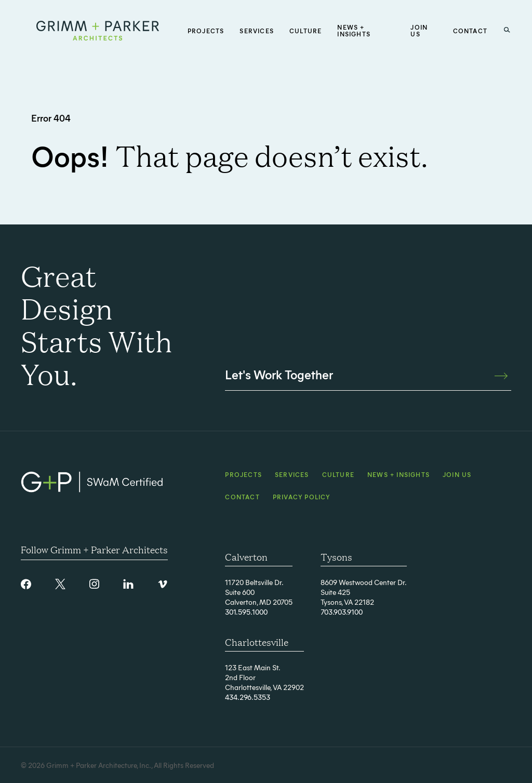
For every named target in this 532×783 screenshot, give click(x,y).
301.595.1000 (246, 612)
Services (292, 474)
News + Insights (398, 474)
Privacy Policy (302, 497)
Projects (243, 474)
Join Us (457, 474)
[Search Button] (507, 30)
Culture (338, 474)
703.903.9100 (342, 612)
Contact (242, 497)
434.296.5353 (248, 697)
